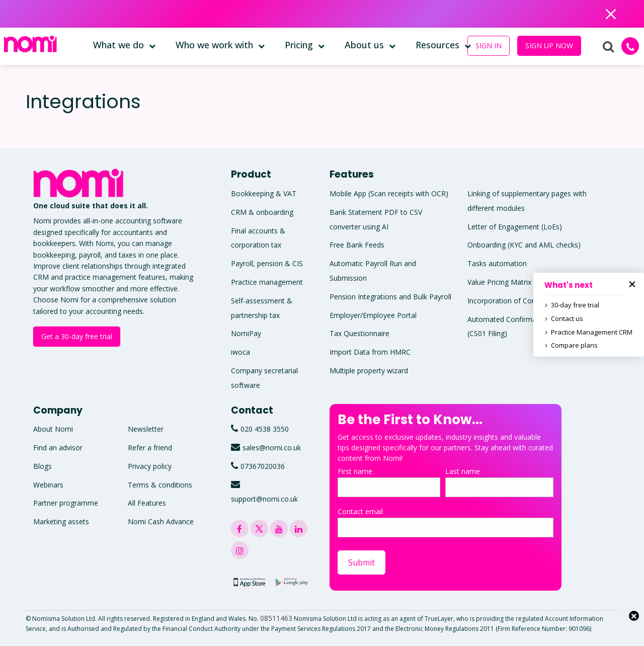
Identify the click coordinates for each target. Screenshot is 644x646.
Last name (499, 482)
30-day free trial (575, 305)
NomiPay (246, 333)
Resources (437, 45)
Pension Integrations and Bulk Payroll (390, 297)
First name (389, 482)
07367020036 (263, 466)
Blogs (43, 466)
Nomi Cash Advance (161, 521)
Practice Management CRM (592, 332)
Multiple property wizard (369, 371)
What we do (118, 45)
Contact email (446, 522)
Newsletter (146, 429)
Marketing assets (61, 521)
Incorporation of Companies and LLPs (530, 301)
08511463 (276, 618)
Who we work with (214, 45)
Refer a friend (150, 448)
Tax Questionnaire (359, 333)
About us (364, 45)
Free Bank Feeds (357, 245)
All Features (147, 503)
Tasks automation (497, 263)
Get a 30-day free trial (77, 336)
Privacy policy (150, 466)
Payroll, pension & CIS (267, 263)
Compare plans (574, 345)
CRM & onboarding (262, 212)
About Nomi (53, 429)
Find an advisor (58, 448)
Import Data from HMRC (370, 352)
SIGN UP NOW (549, 46)
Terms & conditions (160, 485)
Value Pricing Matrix (499, 282)
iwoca (240, 352)
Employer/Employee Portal (373, 315)
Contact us (567, 318)
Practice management (267, 282)
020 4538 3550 (265, 429)
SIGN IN (489, 46)
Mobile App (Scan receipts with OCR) (389, 193)
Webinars (48, 485)
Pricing (299, 45)
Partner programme (66, 503)
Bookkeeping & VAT (264, 193)
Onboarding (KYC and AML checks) (524, 245)
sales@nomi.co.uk (272, 448)
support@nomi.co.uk (264, 499)
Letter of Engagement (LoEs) (515, 227)
